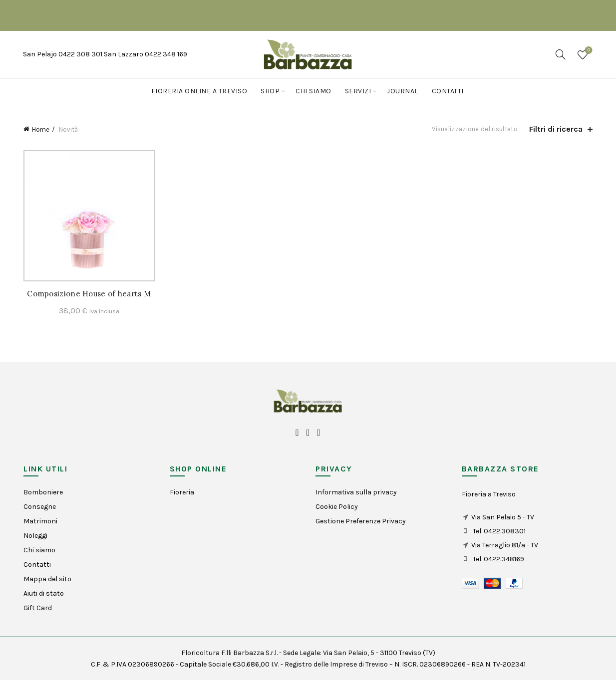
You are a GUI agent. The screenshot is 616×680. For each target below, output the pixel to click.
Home (41, 129)
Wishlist (588, 51)
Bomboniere (43, 492)
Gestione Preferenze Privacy (361, 521)
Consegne (40, 507)
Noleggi (35, 536)
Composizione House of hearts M (89, 294)
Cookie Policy (337, 507)
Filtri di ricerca (556, 129)
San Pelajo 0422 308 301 (63, 54)
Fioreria (182, 492)
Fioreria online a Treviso (199, 91)
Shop (270, 91)
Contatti (448, 91)
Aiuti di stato (44, 593)
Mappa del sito (47, 579)
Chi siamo (313, 91)
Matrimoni (40, 521)
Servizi (358, 91)
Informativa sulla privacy (356, 492)
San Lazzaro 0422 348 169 (146, 54)
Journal (403, 91)
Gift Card (38, 608)
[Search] (561, 54)
